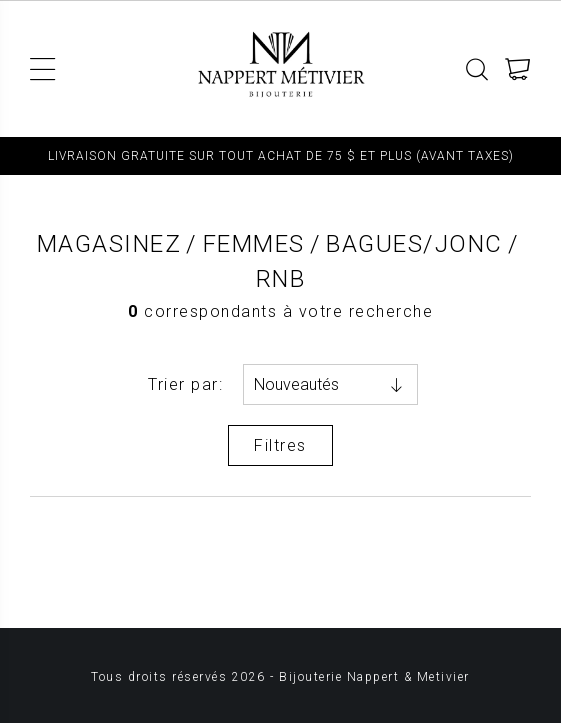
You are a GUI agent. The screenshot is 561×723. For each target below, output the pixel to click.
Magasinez (109, 244)
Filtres (280, 445)
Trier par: (185, 384)
